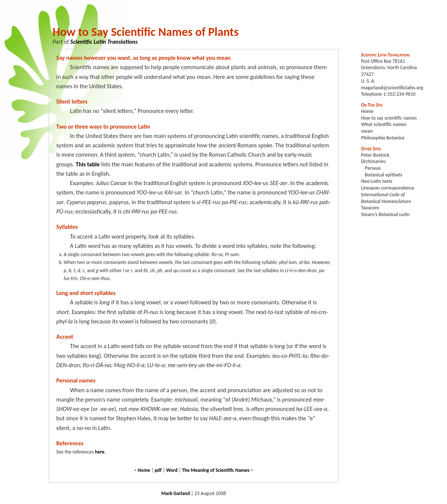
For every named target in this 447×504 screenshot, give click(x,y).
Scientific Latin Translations (104, 42)
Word (172, 470)
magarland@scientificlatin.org (392, 88)
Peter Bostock (375, 155)
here (100, 452)
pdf (158, 470)
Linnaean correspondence (388, 188)
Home (144, 470)
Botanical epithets (383, 175)
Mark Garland (176, 493)
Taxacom (370, 208)
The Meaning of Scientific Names (216, 470)
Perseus (373, 168)
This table (88, 164)
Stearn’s (385, 214)
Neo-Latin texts (377, 181)
